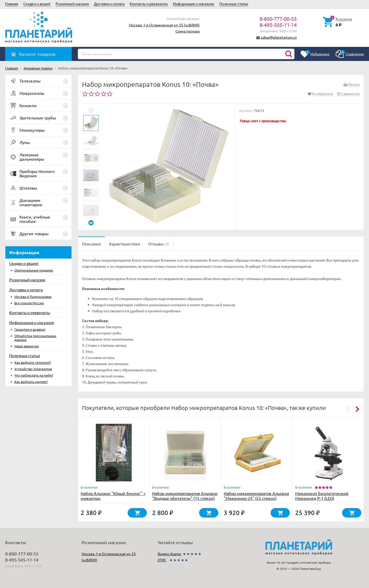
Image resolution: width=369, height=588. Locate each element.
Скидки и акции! (37, 4)
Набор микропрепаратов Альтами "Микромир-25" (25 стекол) (256, 496)
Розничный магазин (72, 4)
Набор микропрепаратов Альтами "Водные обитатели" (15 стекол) (185, 496)
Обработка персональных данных (35, 338)
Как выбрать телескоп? (33, 362)
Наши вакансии (27, 346)
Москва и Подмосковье (33, 297)
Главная (12, 4)
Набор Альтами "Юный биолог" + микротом (113, 496)
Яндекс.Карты (169, 554)
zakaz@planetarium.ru (279, 37)
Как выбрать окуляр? (31, 382)
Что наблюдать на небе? (34, 375)
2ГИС (162, 560)
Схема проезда (188, 31)
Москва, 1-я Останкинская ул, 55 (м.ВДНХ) (164, 25)
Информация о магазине (194, 4)
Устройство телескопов (33, 369)
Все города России (29, 303)
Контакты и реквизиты (149, 4)
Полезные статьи (234, 4)
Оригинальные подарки (34, 270)
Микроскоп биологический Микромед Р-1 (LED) (322, 496)
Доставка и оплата (109, 4)
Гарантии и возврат (30, 329)
